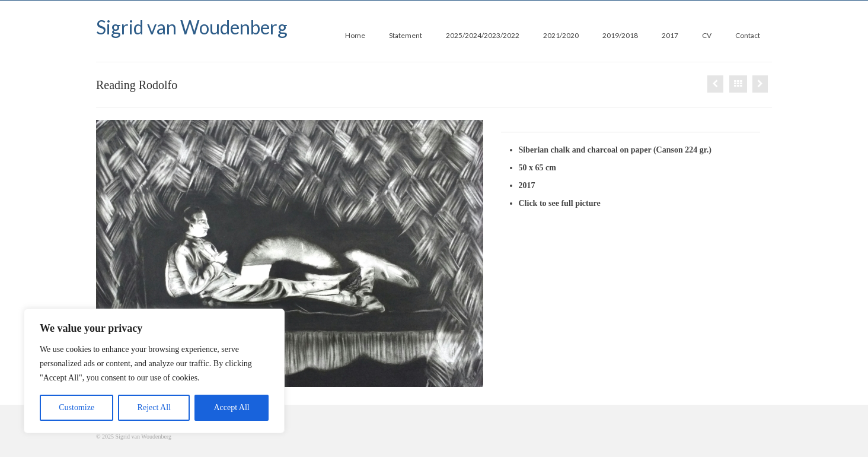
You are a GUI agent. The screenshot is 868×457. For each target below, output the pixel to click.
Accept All (231, 407)
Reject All (154, 407)
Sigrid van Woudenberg (192, 27)
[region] (154, 371)
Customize (76, 407)
